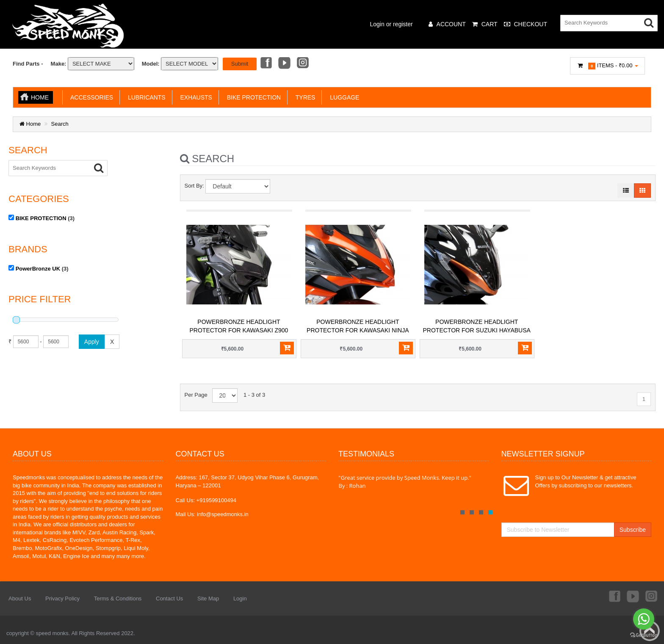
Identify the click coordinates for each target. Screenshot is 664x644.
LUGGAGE (343, 97)
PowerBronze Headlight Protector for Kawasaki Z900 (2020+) (239, 330)
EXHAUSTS (195, 97)
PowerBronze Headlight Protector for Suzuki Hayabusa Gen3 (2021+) (477, 330)
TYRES (304, 97)
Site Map (208, 598)
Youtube (284, 64)
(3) (41, 218)
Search (60, 124)
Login (240, 598)
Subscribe (633, 530)
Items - (608, 66)
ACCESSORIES (90, 97)
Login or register (391, 24)
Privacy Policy (62, 598)
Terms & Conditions (118, 598)
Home (40, 97)
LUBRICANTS (145, 97)
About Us (20, 598)
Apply (92, 341)
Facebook (266, 64)
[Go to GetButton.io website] (644, 635)
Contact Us (169, 598)
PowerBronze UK (38, 268)
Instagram (303, 64)
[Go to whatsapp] (644, 619)
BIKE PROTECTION (252, 97)
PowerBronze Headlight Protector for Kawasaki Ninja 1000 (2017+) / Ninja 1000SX (358, 330)
